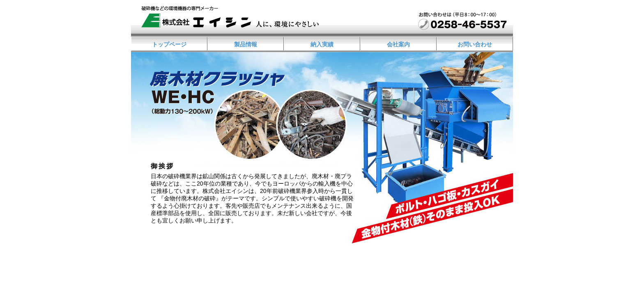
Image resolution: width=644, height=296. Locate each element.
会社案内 (398, 44)
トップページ (169, 44)
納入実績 (322, 44)
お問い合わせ (475, 44)
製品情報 (246, 44)
